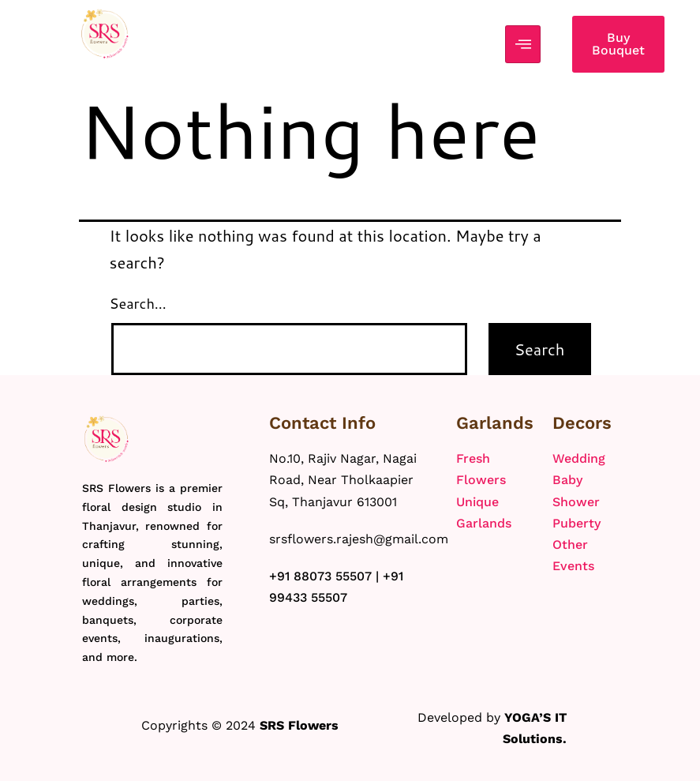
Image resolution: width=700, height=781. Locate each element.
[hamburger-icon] (523, 44)
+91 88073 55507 (320, 576)
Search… (138, 303)
